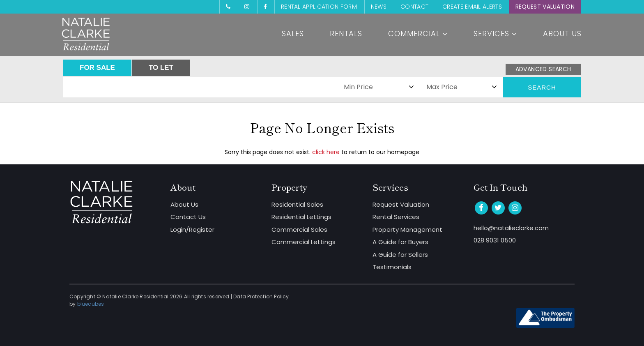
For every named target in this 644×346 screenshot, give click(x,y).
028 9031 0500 (495, 240)
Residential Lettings (301, 217)
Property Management (407, 230)
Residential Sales (297, 204)
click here (326, 152)
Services (495, 33)
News (379, 7)
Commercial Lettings (304, 242)
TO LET (161, 68)
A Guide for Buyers (400, 242)
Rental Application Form (319, 7)
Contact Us (188, 217)
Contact (414, 7)
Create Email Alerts (472, 7)
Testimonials (392, 267)
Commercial (418, 33)
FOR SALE (97, 68)
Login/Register (192, 230)
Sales (293, 33)
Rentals (346, 33)
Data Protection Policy (261, 296)
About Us (562, 33)
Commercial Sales (299, 230)
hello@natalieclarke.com (511, 228)
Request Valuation (545, 7)
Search (542, 87)
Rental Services (396, 217)
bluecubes (91, 304)
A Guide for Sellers (400, 255)
